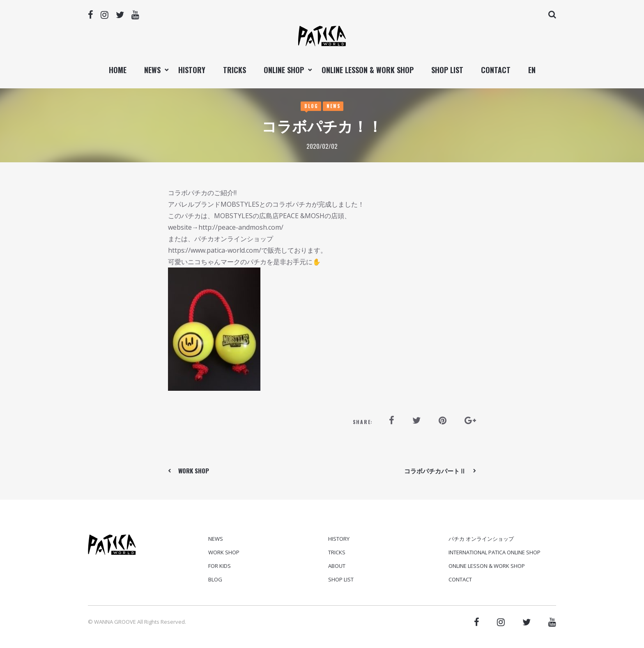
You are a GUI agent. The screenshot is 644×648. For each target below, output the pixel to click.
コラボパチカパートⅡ (435, 470)
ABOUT (337, 566)
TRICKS (235, 70)
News (333, 106)
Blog (311, 106)
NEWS (152, 70)
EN (532, 70)
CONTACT (496, 70)
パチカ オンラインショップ (481, 539)
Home (118, 70)
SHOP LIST (447, 70)
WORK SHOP (194, 470)
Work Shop (224, 552)
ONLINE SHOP (284, 70)
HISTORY (192, 70)
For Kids (220, 566)
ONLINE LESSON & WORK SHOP (368, 70)
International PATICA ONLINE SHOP (494, 552)
